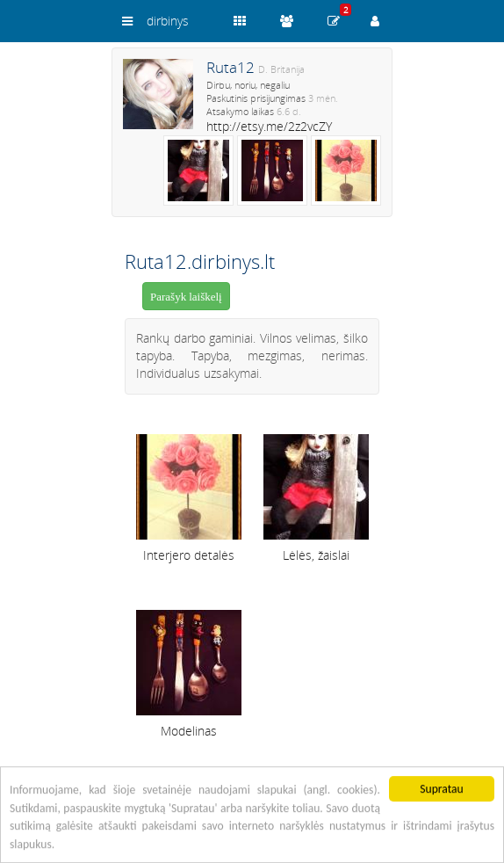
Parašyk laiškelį (186, 297)
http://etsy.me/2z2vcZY (269, 126)
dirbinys (168, 21)
